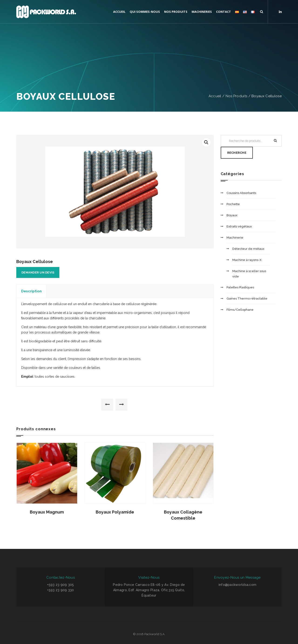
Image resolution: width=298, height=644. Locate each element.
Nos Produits (237, 96)
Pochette (233, 204)
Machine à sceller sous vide (249, 274)
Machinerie (235, 238)
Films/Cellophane (240, 310)
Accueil (215, 96)
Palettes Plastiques (240, 287)
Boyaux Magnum (47, 512)
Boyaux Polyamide (115, 512)
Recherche (237, 153)
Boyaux (232, 215)
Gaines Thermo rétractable (247, 299)
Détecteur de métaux (248, 249)
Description (31, 291)
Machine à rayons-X (247, 260)
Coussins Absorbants (241, 193)
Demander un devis (38, 272)
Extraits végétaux (239, 226)
